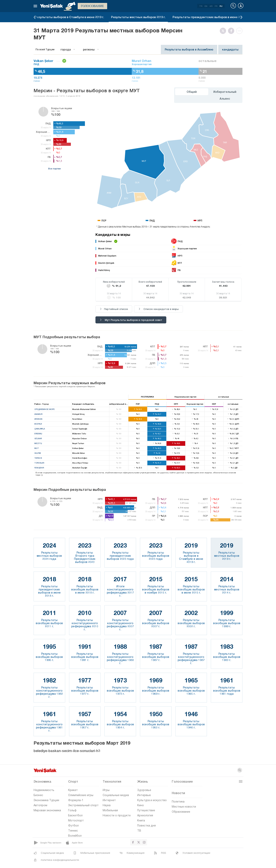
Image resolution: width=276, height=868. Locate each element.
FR (216, 6)
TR (201, 6)
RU (221, 6)
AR (211, 6)
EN (206, 6)
